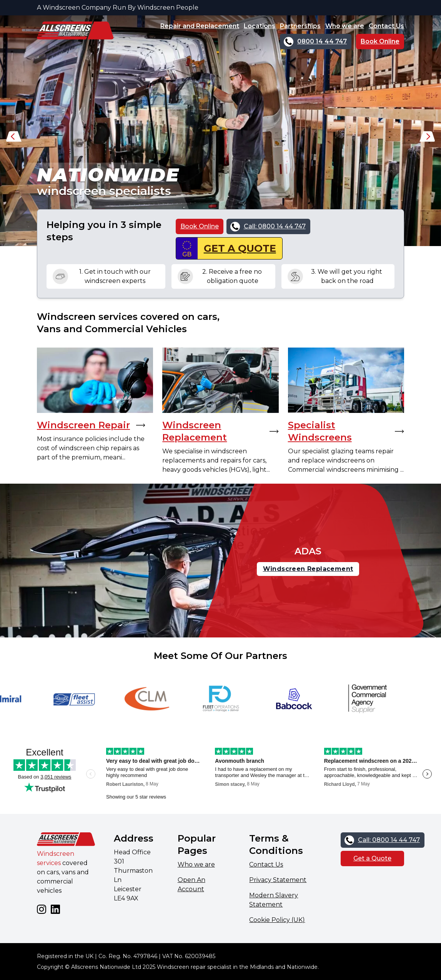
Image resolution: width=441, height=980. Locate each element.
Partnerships (300, 26)
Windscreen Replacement (308, 569)
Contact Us (386, 26)
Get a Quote (372, 858)
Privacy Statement (278, 880)
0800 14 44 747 (322, 41)
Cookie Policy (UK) (277, 920)
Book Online (380, 41)
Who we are (345, 26)
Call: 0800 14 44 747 (275, 226)
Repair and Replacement (200, 26)
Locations (260, 26)
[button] (14, 138)
